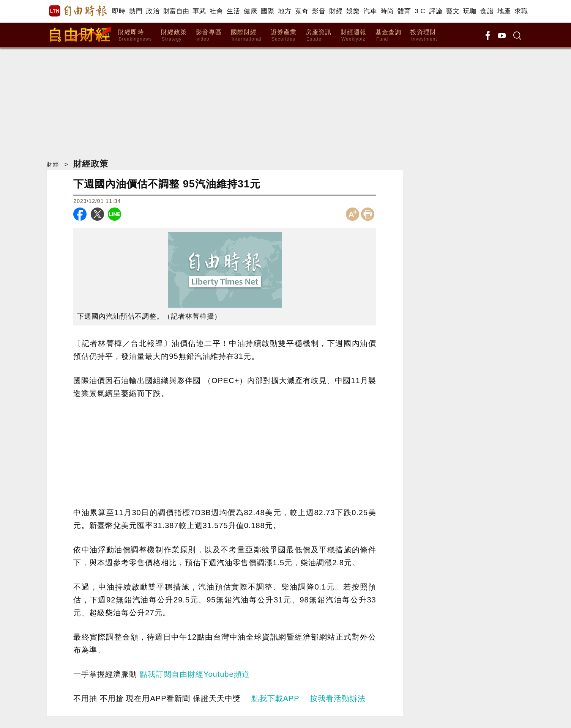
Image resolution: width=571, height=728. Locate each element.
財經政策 (174, 35)
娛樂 (353, 11)
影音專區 (209, 35)
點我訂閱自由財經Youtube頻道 (195, 674)
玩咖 (470, 11)
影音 (319, 11)
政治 (153, 11)
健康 (250, 11)
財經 (336, 11)
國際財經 (246, 35)
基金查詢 (388, 35)
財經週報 (353, 35)
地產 (504, 11)
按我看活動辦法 (338, 698)
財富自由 (176, 11)
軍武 (199, 11)
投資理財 (424, 35)
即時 (119, 11)
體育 (404, 11)
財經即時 (135, 35)
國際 (267, 11)
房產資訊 (319, 35)
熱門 (136, 11)
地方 (285, 11)
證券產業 (284, 35)
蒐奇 (302, 11)
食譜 (487, 11)
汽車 (370, 11)
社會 (216, 11)
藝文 (453, 11)
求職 (521, 11)
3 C (420, 11)
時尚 (387, 11)
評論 (436, 11)
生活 (233, 11)
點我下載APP (275, 698)
